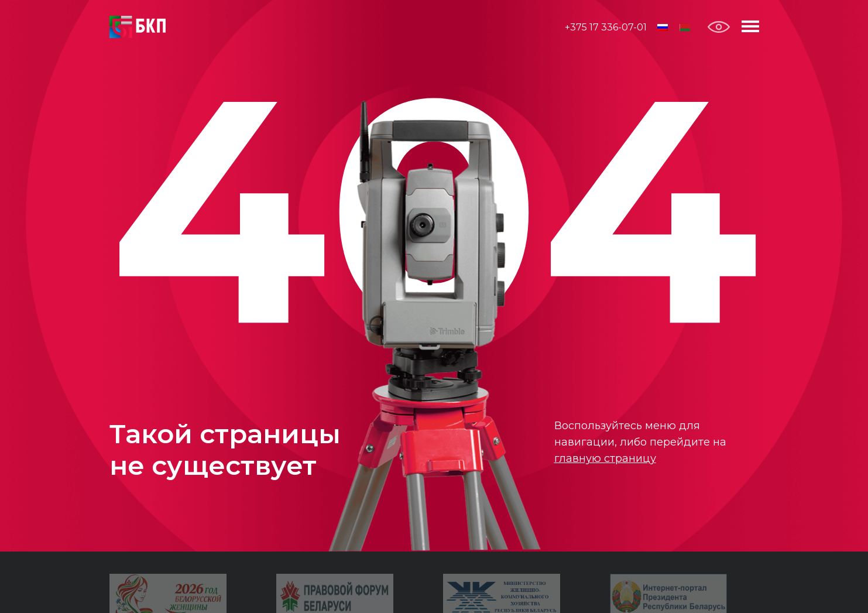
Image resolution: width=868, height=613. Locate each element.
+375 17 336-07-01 (606, 27)
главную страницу (605, 458)
